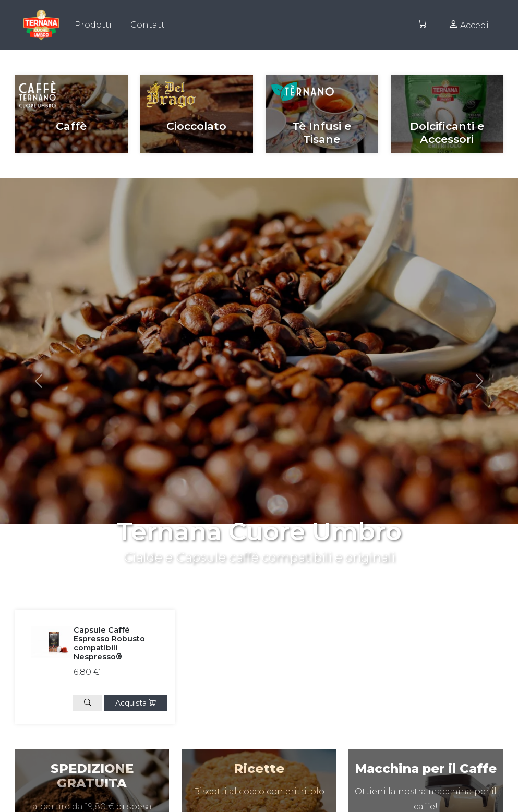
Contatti (149, 25)
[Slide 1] (269, 570)
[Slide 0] (250, 570)
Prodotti (93, 25)
